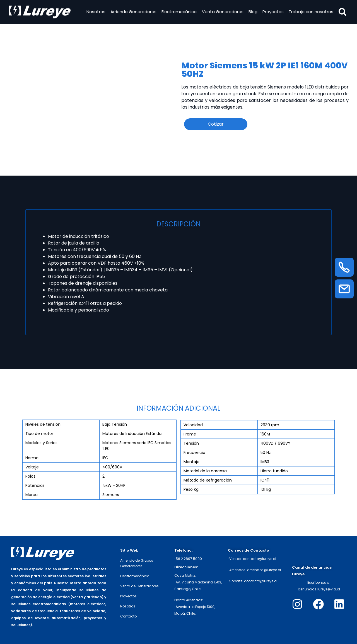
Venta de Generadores (139, 586)
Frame (190, 434)
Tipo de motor (39, 434)
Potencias (35, 485)
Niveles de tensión (43, 424)
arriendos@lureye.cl (264, 570)
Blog (252, 12)
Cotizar (216, 124)
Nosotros (95, 12)
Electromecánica (178, 12)
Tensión (191, 443)
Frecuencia (194, 453)
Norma (32, 458)
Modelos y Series (41, 443)
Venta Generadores (222, 12)
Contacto (128, 616)
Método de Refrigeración (208, 480)
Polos (30, 476)
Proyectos (272, 12)
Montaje (191, 462)
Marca (32, 495)
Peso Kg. (191, 489)
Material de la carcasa (205, 471)
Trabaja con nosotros (310, 12)
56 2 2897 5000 (189, 559)
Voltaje (32, 467)
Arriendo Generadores (133, 12)
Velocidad (193, 425)
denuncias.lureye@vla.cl (319, 589)
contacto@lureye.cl (260, 559)
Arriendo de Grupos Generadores (137, 563)
